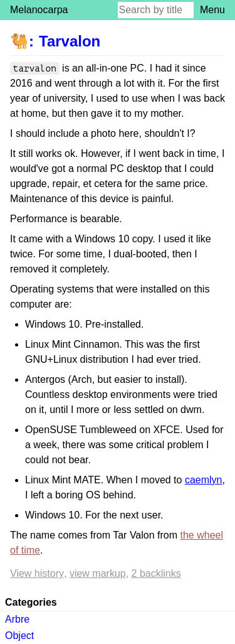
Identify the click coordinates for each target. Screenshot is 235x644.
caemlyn (204, 480)
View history (37, 573)
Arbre (17, 619)
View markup (98, 573)
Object (19, 636)
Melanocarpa (39, 10)
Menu (212, 10)
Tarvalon (70, 41)
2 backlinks (156, 573)
